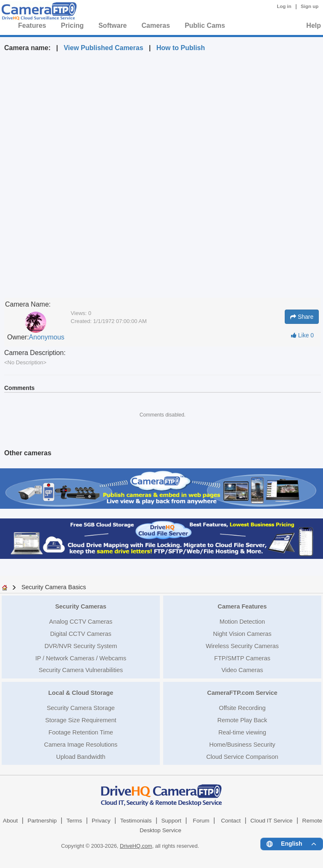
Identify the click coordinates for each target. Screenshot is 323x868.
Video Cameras (242, 670)
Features (32, 25)
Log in (284, 6)
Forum (201, 821)
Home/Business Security (242, 745)
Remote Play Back (242, 720)
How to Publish (181, 48)
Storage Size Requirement (81, 720)
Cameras (156, 25)
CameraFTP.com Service (242, 693)
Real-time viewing (242, 732)
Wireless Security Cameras (242, 646)
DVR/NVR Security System (81, 646)
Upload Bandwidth (81, 757)
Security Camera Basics (54, 587)
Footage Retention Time (81, 732)
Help (314, 25)
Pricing (72, 25)
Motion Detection (242, 622)
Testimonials (136, 821)
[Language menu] (292, 844)
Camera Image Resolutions (81, 745)
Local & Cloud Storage (81, 693)
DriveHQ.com (136, 846)
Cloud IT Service (271, 821)
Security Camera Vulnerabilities (81, 670)
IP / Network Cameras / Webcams (81, 658)
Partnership (42, 821)
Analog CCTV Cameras (81, 622)
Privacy (101, 821)
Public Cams (205, 25)
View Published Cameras (103, 48)
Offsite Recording (242, 708)
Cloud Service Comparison (242, 757)
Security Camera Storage (81, 708)
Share (302, 317)
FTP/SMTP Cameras (242, 658)
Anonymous (47, 337)
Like (302, 335)
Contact (231, 821)
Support (171, 821)
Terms (74, 821)
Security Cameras (81, 606)
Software (113, 25)
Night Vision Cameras (242, 634)
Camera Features (242, 606)
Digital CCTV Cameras (81, 634)
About (11, 821)
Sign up (310, 6)
